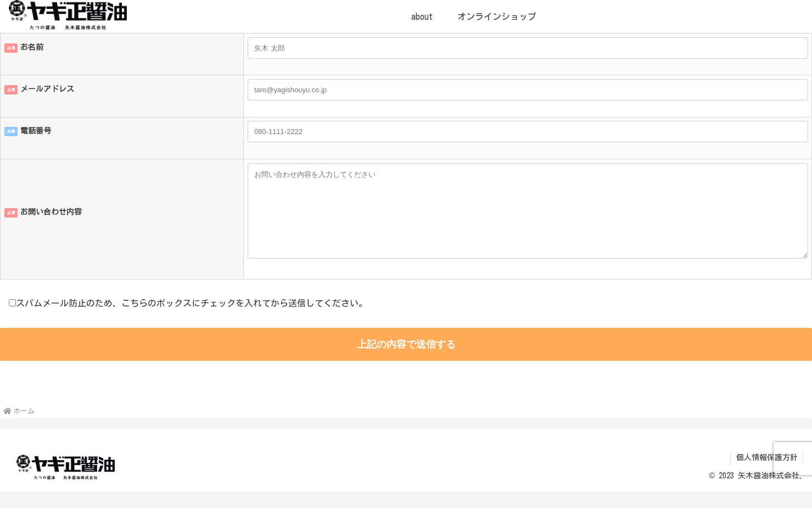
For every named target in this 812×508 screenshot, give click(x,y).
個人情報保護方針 (766, 474)
